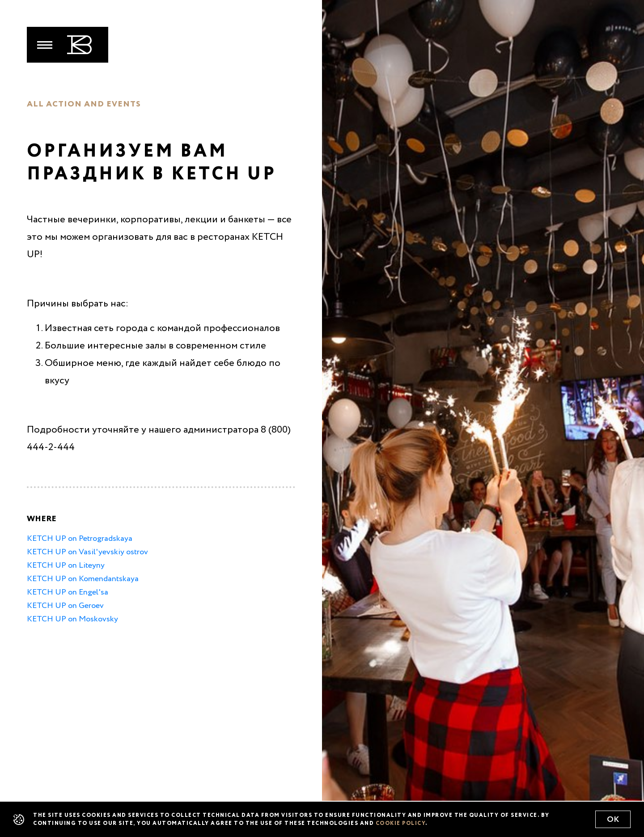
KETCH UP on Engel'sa (68, 592)
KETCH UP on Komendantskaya (83, 579)
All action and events (84, 104)
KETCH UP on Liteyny (66, 565)
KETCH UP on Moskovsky (72, 619)
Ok (613, 820)
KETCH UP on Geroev (65, 606)
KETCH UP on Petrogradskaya (80, 539)
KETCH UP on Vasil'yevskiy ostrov (87, 552)
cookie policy (401, 824)
